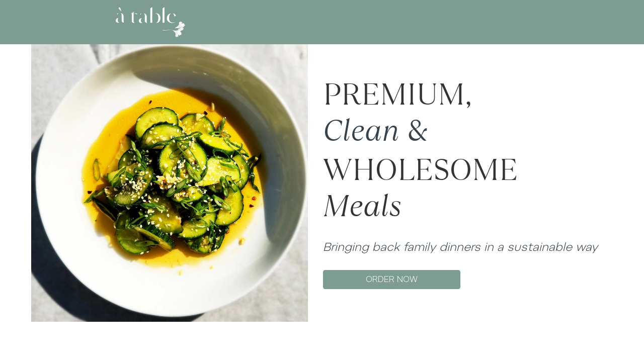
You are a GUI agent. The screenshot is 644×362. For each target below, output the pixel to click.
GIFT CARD (363, 22)
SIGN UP (514, 22)
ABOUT (283, 22)
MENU (320, 22)
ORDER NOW (392, 279)
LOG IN (479, 22)
